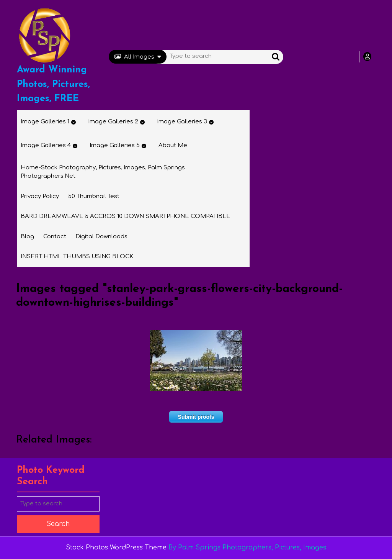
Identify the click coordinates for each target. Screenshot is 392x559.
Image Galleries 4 (46, 145)
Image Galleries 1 (45, 122)
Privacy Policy (40, 196)
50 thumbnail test (94, 196)
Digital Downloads (101, 237)
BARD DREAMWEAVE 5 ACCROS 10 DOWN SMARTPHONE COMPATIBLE (126, 216)
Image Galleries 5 (115, 145)
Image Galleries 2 (113, 122)
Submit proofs (196, 417)
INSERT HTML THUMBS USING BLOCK (77, 257)
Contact (55, 237)
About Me (173, 145)
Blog (27, 237)
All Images (138, 57)
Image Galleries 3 (182, 122)
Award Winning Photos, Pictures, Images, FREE (53, 84)
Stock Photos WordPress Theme (116, 548)
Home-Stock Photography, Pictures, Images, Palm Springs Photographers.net (103, 172)
